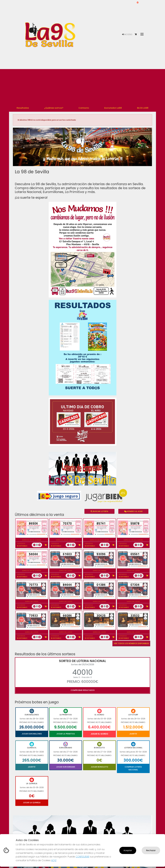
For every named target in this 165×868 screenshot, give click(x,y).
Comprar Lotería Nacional (133, 768)
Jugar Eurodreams (66, 767)
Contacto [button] (84, 108)
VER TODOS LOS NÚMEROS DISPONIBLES (131, 643)
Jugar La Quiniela (32, 803)
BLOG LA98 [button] (143, 108)
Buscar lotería (99, 511)
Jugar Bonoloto (99, 767)
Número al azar (133, 511)
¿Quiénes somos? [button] (54, 108)
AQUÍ (54, 860)
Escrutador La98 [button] (113, 108)
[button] (23, 150)
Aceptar (128, 850)
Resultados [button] (23, 108)
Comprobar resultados (83, 690)
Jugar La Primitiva (66, 734)
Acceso (127, 34)
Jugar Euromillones (32, 734)
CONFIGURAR (82, 857)
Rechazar (151, 850)
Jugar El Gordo (99, 734)
